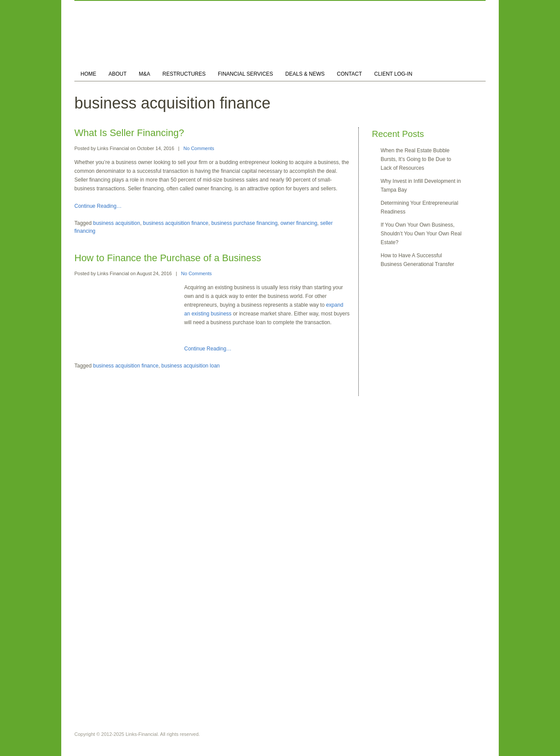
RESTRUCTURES (184, 74)
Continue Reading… (98, 206)
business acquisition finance (176, 223)
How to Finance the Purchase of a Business (168, 258)
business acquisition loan (191, 366)
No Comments (199, 148)
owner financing (299, 223)
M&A (144, 74)
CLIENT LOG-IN (393, 74)
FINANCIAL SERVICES (245, 74)
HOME (88, 74)
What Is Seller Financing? (129, 133)
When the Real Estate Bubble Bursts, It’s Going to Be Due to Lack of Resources (416, 159)
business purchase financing (244, 223)
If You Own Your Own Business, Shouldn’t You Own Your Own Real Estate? (421, 234)
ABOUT (117, 74)
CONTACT (349, 74)
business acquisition (117, 223)
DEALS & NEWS (305, 74)
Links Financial (113, 148)
